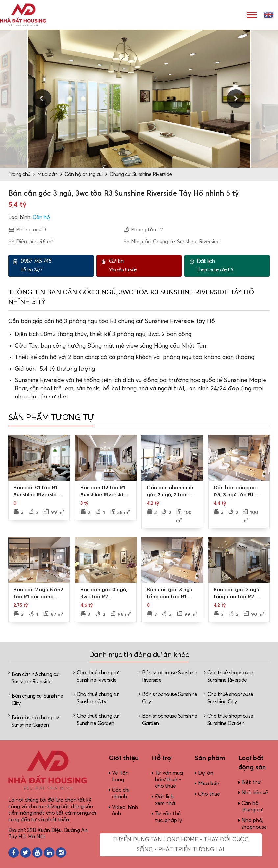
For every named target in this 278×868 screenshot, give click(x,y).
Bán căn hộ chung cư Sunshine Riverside (35, 678)
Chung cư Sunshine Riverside (141, 174)
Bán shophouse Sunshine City (170, 698)
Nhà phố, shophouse (254, 824)
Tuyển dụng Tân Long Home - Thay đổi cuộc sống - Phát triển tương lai (180, 845)
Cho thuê (209, 794)
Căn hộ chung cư (84, 174)
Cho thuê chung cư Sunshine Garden (98, 720)
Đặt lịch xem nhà (165, 800)
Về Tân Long (120, 776)
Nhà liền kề (255, 793)
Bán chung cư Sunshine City (37, 700)
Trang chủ (19, 174)
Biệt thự (251, 782)
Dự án (206, 773)
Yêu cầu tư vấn (144, 265)
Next (236, 99)
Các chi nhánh (120, 793)
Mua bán (47, 174)
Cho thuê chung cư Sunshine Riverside (98, 676)
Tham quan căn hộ (231, 265)
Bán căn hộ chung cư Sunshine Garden (35, 721)
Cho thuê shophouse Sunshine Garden (230, 720)
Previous (42, 99)
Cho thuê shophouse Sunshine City (230, 698)
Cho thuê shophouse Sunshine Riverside (230, 676)
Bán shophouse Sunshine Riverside (170, 676)
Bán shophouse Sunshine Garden (170, 720)
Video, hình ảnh (125, 810)
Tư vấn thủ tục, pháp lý (168, 817)
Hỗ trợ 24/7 (55, 265)
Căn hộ (41, 217)
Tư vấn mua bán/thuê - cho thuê (169, 780)
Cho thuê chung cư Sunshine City (98, 698)
